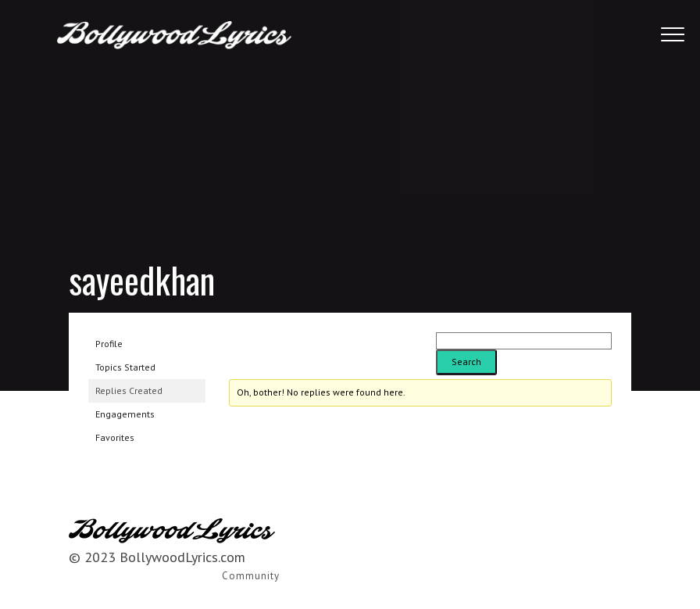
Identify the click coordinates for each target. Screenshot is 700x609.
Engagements (125, 414)
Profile (109, 344)
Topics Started (125, 367)
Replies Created (129, 390)
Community (251, 576)
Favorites (115, 437)
